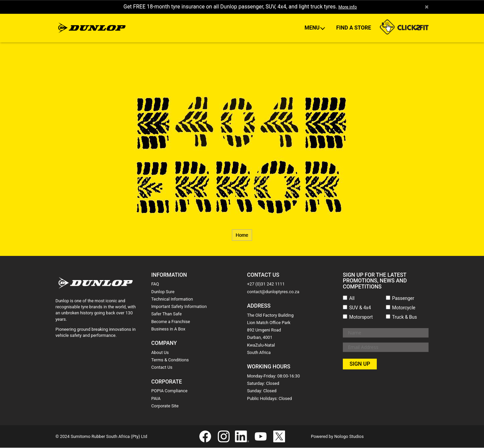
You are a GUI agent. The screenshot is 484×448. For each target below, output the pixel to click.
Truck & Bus (405, 317)
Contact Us (162, 368)
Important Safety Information (179, 307)
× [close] (426, 7)
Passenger (403, 299)
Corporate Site (165, 406)
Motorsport (361, 317)
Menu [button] (313, 28)
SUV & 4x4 (360, 308)
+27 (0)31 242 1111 (266, 285)
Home (242, 235)
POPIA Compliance (169, 391)
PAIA (156, 399)
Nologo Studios (349, 437)
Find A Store (354, 28)
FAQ (155, 285)
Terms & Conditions (170, 360)
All (352, 299)
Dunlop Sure (163, 292)
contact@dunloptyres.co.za (273, 292)
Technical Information (172, 299)
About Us (160, 353)
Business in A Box (168, 329)
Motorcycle (404, 308)
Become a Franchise (171, 322)
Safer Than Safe (166, 315)
